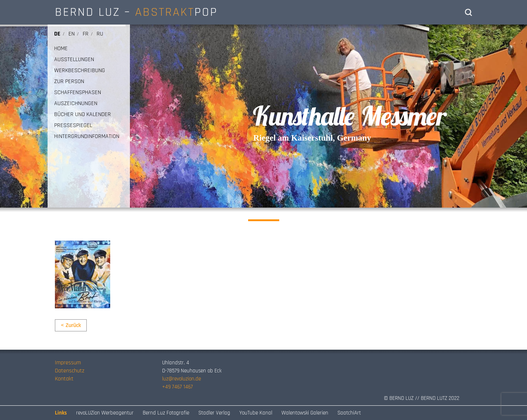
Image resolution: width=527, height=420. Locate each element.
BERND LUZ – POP (136, 12)
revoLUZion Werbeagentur (105, 413)
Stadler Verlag (214, 413)
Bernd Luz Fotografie (166, 413)
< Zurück (71, 325)
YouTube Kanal (256, 413)
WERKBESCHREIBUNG (80, 71)
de (57, 34)
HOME (61, 49)
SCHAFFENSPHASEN (78, 93)
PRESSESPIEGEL (73, 126)
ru (100, 34)
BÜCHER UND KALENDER (83, 115)
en (72, 34)
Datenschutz (70, 371)
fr (86, 34)
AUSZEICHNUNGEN (76, 104)
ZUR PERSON (69, 82)
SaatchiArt (349, 413)
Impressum (68, 363)
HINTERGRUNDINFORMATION (87, 137)
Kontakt (64, 379)
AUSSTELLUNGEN (74, 60)
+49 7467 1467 (177, 387)
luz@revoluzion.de (182, 379)
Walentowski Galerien (305, 413)
